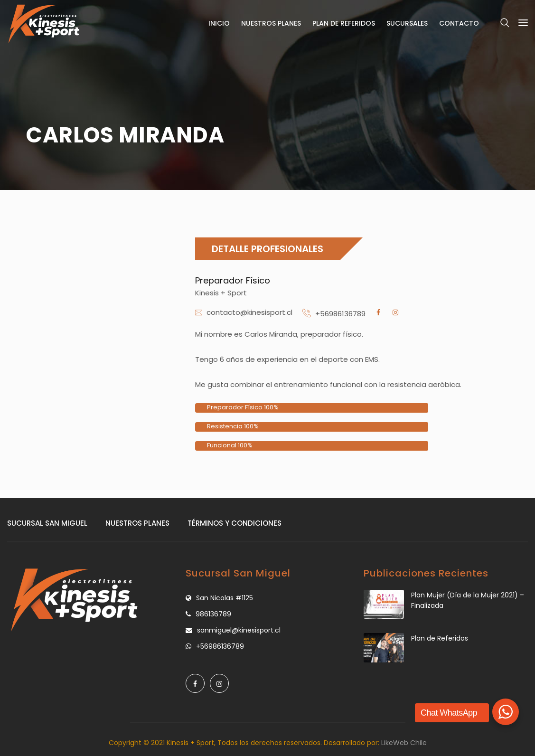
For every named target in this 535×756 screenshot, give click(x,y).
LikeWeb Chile (404, 743)
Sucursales (407, 23)
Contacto (459, 23)
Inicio (219, 23)
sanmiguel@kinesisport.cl (239, 630)
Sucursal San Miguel (47, 523)
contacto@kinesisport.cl (249, 312)
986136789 (213, 614)
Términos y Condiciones (235, 523)
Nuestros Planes (271, 23)
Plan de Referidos (344, 23)
